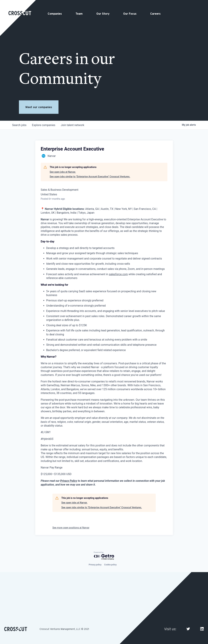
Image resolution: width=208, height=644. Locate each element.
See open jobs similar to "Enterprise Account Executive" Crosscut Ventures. (90, 177)
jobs (19, 125)
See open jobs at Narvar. (63, 172)
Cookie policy (110, 565)
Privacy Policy (69, 481)
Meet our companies (39, 107)
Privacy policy (95, 565)
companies (44, 125)
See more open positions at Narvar (71, 528)
